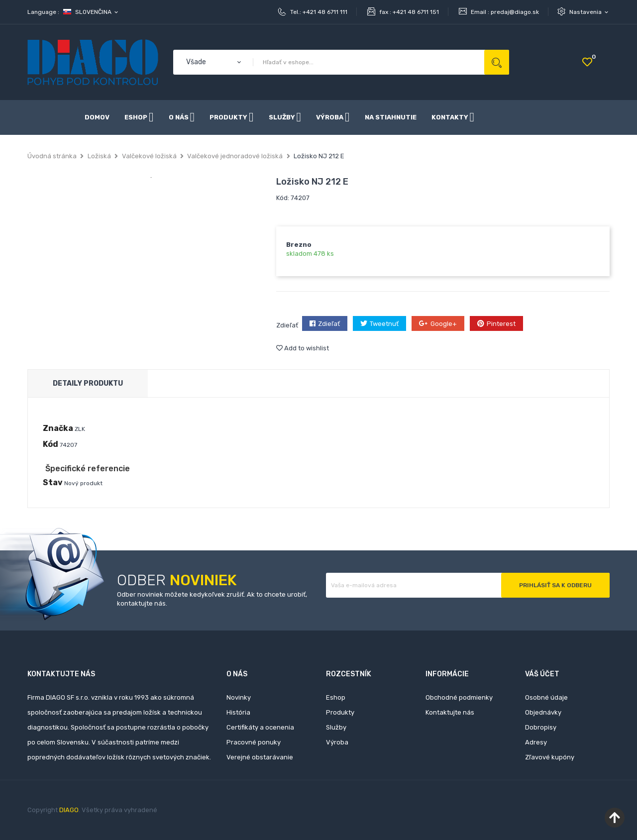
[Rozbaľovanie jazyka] (91, 12)
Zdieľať (329, 324)
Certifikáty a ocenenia (260, 727)
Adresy (536, 742)
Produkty (340, 712)
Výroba (337, 742)
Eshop (336, 697)
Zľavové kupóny (550, 757)
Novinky (239, 697)
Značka (58, 428)
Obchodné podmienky (459, 697)
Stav (53, 482)
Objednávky (543, 712)
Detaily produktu (88, 383)
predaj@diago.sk (515, 12)
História (238, 712)
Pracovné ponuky (254, 742)
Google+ (444, 324)
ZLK (80, 429)
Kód (51, 444)
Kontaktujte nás (450, 712)
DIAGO (69, 810)
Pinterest (501, 324)
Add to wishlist (303, 348)
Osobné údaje (546, 697)
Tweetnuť (384, 324)
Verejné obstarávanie (260, 757)
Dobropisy (541, 727)
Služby (336, 727)
